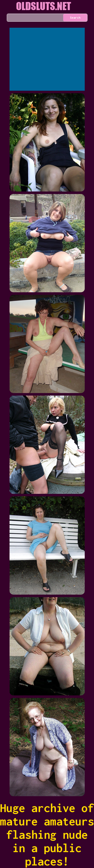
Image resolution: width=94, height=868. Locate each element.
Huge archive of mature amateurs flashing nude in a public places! (47, 835)
